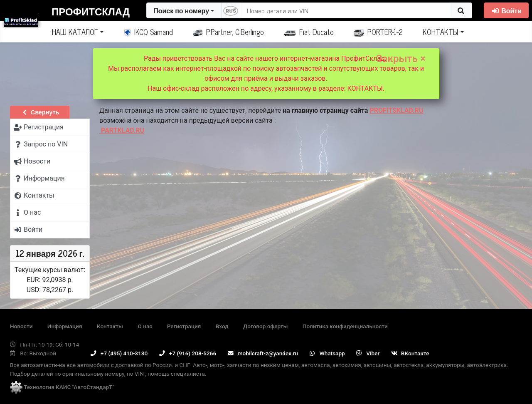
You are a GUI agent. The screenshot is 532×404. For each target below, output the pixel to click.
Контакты (110, 326)
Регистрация (184, 326)
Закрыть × (401, 59)
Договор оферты (265, 326)
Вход (222, 326)
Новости (21, 326)
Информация (65, 326)
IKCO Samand (149, 32)
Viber (368, 353)
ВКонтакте (410, 353)
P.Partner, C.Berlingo (228, 32)
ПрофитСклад (91, 11)
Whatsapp (327, 353)
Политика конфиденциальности (345, 326)
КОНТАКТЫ (440, 32)
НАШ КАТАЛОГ (75, 32)
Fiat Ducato (309, 32)
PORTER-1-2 (378, 32)
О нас (145, 326)
